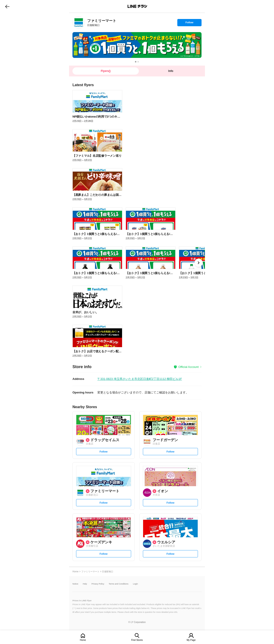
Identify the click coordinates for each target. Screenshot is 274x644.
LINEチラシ (137, 6)
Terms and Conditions (119, 584)
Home (83, 640)
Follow (189, 24)
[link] (79, 22)
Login (135, 584)
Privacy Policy (98, 584)
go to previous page (7, 6)
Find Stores (137, 640)
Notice (75, 584)
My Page (191, 640)
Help (85, 584)
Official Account (189, 367)
